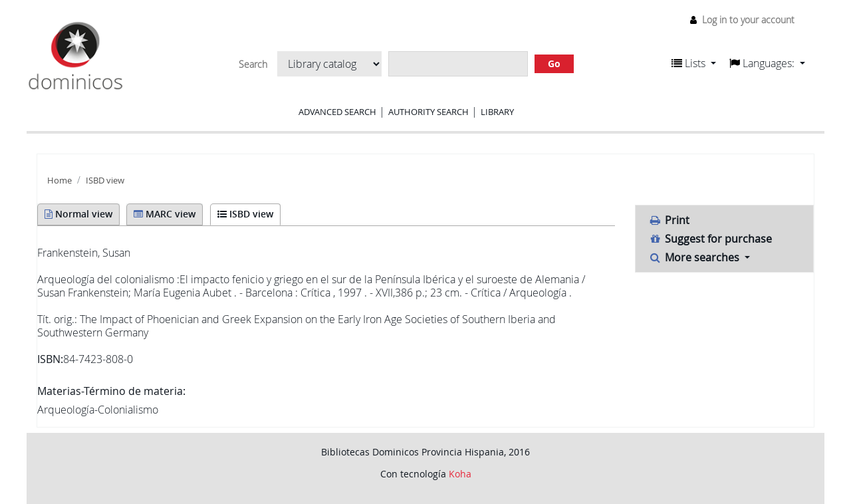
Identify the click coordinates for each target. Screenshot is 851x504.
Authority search (428, 112)
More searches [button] (696, 257)
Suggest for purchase (711, 239)
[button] (694, 63)
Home (60, 181)
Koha (460, 474)
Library (497, 112)
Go (554, 63)
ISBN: (50, 359)
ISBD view (105, 181)
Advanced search (337, 112)
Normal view (78, 214)
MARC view (165, 214)
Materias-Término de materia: (111, 391)
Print (669, 220)
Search (253, 64)
